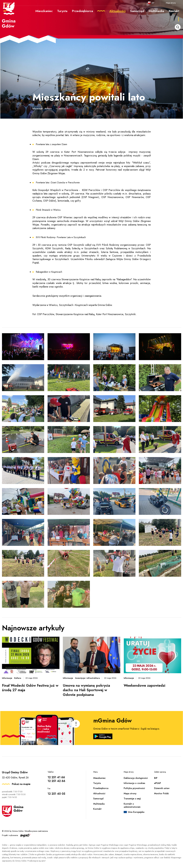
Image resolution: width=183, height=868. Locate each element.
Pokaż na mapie (21, 784)
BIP (153, 3)
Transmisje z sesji (132, 799)
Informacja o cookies (134, 783)
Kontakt (97, 809)
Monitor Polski (161, 793)
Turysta (97, 783)
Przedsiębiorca (101, 788)
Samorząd (98, 799)
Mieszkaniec (99, 778)
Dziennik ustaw (162, 788)
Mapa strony (171, 3)
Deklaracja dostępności (136, 778)
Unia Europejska (136, 812)
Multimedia (99, 804)
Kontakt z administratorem (132, 805)
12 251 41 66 (56, 777)
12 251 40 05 (56, 794)
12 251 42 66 (56, 781)
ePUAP (158, 783)
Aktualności (99, 793)
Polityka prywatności (134, 788)
